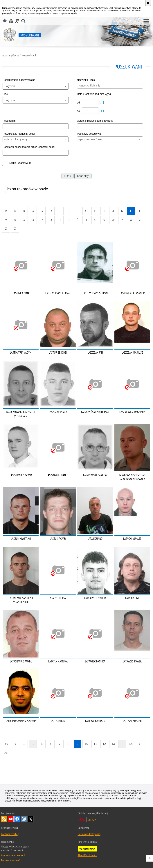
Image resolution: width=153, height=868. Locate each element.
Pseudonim (9, 121)
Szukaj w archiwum (20, 163)
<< (5, 743)
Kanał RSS (4, 819)
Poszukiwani (29, 56)
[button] (146, 21)
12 (104, 744)
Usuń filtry (83, 176)
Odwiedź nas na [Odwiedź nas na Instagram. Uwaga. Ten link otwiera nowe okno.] (24, 819)
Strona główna (10, 56)
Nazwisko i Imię (86, 80)
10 (86, 744)
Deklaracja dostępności (89, 834)
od (79, 103)
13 (113, 744)
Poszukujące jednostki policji (19, 134)
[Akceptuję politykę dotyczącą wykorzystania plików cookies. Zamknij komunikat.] (148, 3)
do (79, 111)
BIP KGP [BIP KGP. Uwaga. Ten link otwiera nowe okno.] (92, 820)
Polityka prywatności (11, 860)
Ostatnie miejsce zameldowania (95, 121)
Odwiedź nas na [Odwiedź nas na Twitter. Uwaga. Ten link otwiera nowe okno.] (30, 819)
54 (131, 744)
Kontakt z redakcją (10, 834)
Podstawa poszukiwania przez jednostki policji (29, 147)
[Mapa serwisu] (11, 21)
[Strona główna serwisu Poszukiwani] (5, 21)
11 (95, 744)
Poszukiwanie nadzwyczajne (19, 80)
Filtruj (67, 176)
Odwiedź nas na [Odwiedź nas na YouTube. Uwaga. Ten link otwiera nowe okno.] (11, 819)
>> (5, 752)
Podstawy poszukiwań (90, 134)
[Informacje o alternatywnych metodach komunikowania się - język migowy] (17, 21)
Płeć (5, 94)
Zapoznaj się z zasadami (13, 855)
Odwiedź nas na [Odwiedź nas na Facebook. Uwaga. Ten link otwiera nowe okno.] (17, 819)
